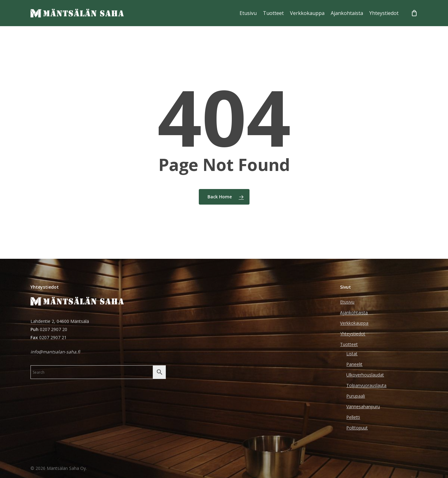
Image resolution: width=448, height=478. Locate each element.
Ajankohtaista (354, 312)
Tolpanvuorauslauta (366, 385)
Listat (352, 354)
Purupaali (356, 396)
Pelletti (353, 417)
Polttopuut (357, 428)
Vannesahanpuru (363, 407)
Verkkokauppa (354, 323)
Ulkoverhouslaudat (365, 375)
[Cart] (414, 13)
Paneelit (354, 364)
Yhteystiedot (353, 334)
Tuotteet (349, 344)
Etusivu (347, 302)
